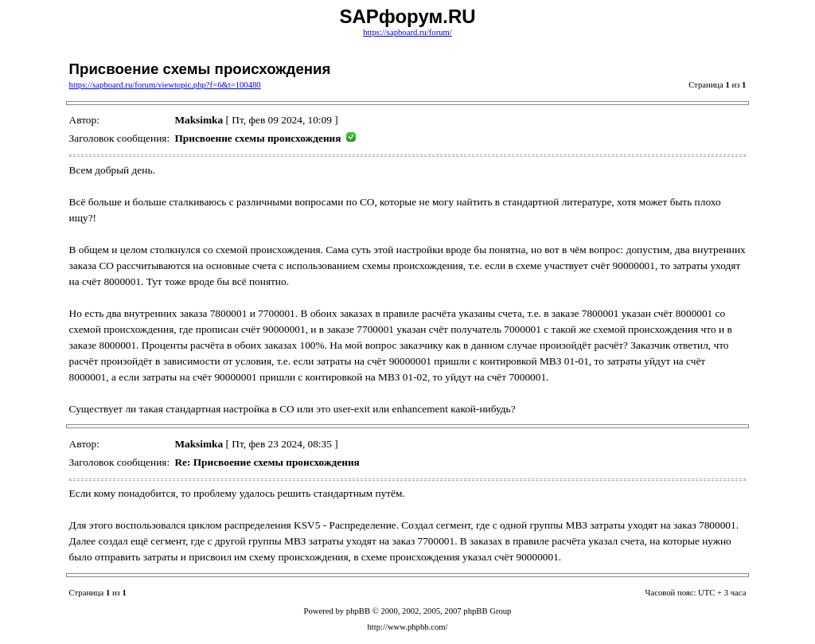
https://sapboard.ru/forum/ (407, 32)
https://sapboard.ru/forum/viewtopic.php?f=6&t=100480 (165, 85)
